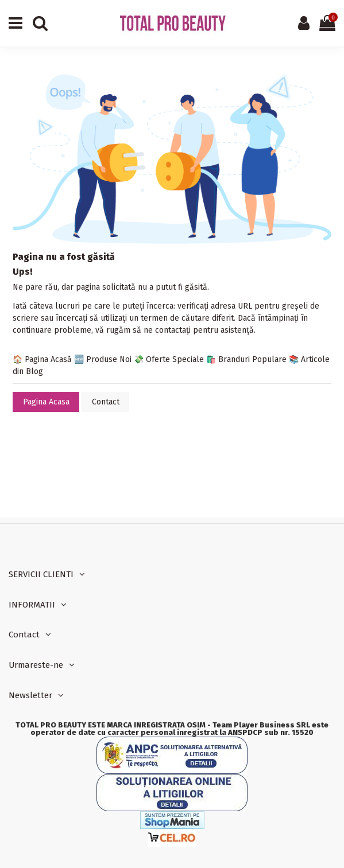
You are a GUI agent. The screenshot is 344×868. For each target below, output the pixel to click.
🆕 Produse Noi (103, 359)
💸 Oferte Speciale (169, 359)
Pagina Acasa (46, 402)
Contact (106, 402)
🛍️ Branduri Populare (246, 359)
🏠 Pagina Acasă (42, 359)
